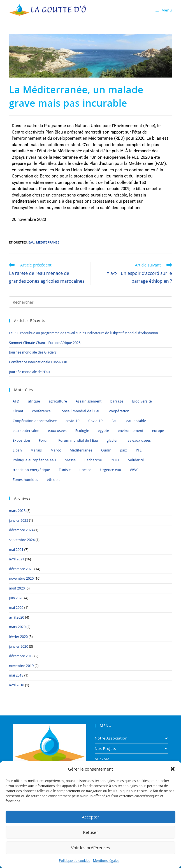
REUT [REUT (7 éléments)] (115, 460)
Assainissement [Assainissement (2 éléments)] (89, 401)
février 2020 (18, 637)
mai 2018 (16, 675)
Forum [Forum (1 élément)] (44, 440)
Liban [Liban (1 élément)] (17, 450)
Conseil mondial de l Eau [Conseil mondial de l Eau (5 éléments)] (80, 411)
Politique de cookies (75, 861)
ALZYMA (102, 759)
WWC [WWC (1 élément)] (134, 470)
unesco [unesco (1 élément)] (86, 470)
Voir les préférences (91, 848)
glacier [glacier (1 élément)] (112, 440)
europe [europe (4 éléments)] (158, 431)
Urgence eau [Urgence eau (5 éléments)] (111, 470)
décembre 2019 (21, 656)
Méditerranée (48, 242)
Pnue (149, 126)
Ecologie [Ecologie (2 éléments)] (82, 431)
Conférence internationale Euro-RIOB (38, 362)
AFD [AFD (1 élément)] (16, 401)
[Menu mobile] (164, 10)
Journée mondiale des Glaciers (33, 352)
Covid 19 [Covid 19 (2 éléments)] (95, 421)
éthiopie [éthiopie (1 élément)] (54, 480)
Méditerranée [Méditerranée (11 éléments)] (81, 450)
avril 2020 (17, 617)
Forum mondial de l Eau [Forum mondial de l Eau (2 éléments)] (78, 440)
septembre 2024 (22, 540)
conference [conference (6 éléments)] (42, 411)
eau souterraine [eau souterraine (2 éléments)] (26, 431)
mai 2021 (16, 550)
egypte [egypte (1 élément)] (103, 431)
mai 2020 (16, 608)
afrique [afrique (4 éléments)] (34, 401)
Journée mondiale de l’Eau (29, 372)
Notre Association (131, 738)
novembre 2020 (21, 578)
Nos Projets (131, 748)
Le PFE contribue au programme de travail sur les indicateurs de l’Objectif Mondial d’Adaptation (83, 333)
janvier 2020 (18, 646)
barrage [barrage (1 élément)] (117, 401)
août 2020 (17, 588)
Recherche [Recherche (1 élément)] (93, 460)
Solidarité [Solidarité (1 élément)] (136, 460)
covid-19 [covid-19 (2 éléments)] (73, 421)
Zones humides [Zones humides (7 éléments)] (25, 480)
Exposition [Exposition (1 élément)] (21, 440)
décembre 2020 (21, 569)
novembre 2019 (21, 666)
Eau (31, 242)
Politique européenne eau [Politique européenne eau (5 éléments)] (34, 460)
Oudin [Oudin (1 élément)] (106, 450)
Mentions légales (106, 861)
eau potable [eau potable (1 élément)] (136, 421)
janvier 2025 (18, 520)
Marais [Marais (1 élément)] (36, 450)
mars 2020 (17, 627)
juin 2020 (16, 598)
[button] (173, 769)
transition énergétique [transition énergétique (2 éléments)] (31, 470)
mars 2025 (17, 511)
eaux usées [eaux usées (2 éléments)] (57, 431)
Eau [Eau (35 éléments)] (115, 421)
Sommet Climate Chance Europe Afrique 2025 (45, 343)
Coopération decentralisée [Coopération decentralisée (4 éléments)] (35, 421)
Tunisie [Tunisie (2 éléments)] (65, 470)
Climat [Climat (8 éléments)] (18, 411)
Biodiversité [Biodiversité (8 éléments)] (142, 401)
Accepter (90, 817)
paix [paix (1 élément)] (124, 450)
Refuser (90, 832)
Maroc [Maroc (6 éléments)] (56, 450)
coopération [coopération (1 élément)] (119, 411)
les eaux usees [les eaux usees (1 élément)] (139, 440)
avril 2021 (17, 559)
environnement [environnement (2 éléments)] (130, 431)
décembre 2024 (21, 530)
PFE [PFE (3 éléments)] (139, 450)
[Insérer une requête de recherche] (90, 302)
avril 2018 (17, 685)
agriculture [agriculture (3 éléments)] (58, 401)
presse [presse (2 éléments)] (70, 460)
